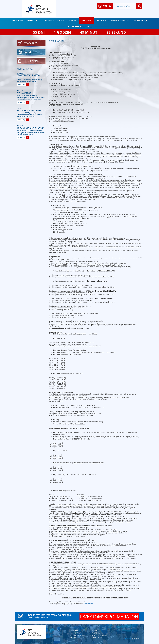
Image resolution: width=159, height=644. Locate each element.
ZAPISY (105, 6)
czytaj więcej (21, 85)
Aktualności (17, 21)
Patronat (73, 21)
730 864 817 (88, 604)
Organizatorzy (34, 21)
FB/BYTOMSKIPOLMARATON (109, 617)
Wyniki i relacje (141, 21)
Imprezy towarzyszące (120, 21)
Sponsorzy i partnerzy (55, 21)
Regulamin (86, 21)
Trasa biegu (101, 21)
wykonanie (133, 638)
